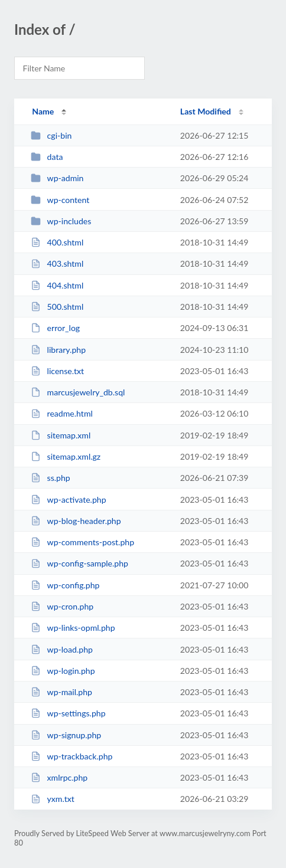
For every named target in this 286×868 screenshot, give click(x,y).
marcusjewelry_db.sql (78, 392)
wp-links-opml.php (73, 628)
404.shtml (57, 285)
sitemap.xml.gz (66, 456)
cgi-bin (51, 135)
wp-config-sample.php (79, 563)
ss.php (51, 478)
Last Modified (206, 111)
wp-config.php (65, 585)
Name (43, 111)
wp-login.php (63, 671)
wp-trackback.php (71, 756)
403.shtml (57, 263)
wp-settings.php (68, 713)
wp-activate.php (68, 499)
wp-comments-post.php (82, 542)
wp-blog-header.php (76, 521)
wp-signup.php (66, 735)
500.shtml (57, 307)
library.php (58, 350)
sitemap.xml (61, 435)
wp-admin (57, 178)
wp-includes (61, 221)
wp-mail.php (61, 692)
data (47, 157)
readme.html (62, 413)
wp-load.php (62, 649)
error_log (55, 328)
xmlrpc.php (59, 777)
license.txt (57, 371)
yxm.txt (53, 799)
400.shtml (57, 242)
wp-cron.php (62, 606)
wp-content (60, 200)
